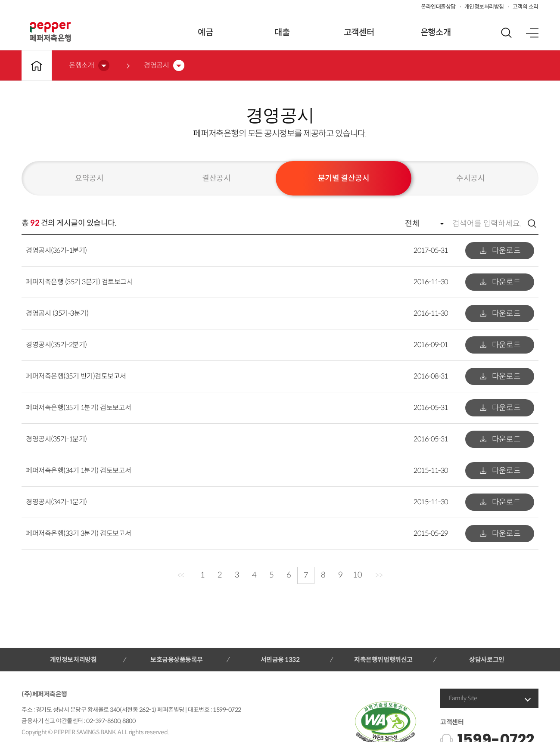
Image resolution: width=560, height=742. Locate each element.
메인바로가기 (37, 65)
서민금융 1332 (280, 660)
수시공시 (470, 178)
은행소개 (436, 33)
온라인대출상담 (438, 7)
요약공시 (89, 178)
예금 (205, 33)
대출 (282, 33)
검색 (532, 224)
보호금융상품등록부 (177, 660)
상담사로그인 (487, 660)
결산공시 (216, 178)
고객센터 (359, 33)
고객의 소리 (526, 7)
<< (181, 575)
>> (379, 575)
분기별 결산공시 (344, 178)
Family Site (463, 698)
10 (357, 575)
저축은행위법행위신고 (383, 660)
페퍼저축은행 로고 (50, 32)
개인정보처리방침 (484, 7)
